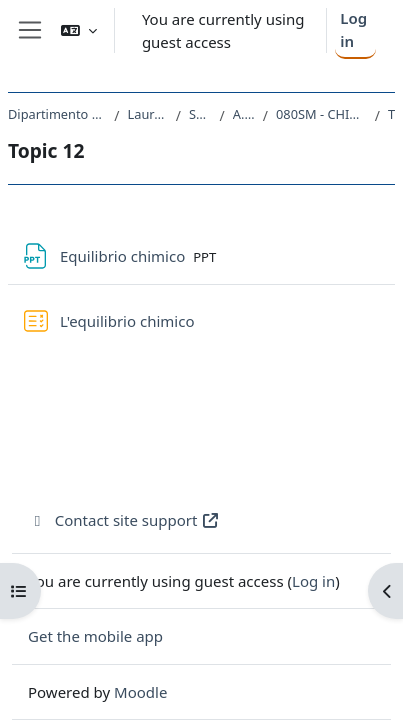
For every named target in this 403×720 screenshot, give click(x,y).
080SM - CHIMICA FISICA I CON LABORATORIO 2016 (321, 114)
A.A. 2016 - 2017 (244, 114)
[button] (79, 30)
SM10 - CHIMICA (200, 114)
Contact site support (124, 520)
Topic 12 (391, 114)
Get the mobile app (95, 636)
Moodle (140, 692)
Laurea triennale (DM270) (148, 114)
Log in (353, 29)
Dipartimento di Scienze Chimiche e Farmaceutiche (57, 114)
